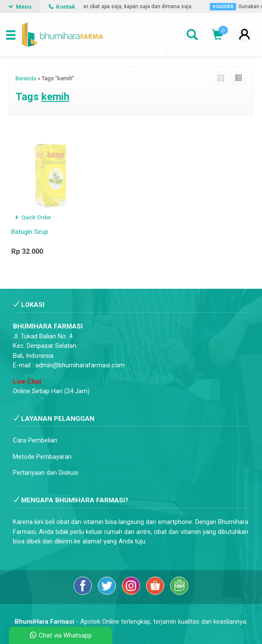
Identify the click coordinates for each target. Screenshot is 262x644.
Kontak (62, 6)
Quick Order (33, 217)
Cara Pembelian (35, 440)
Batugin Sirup (30, 232)
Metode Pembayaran (42, 457)
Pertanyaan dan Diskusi (46, 473)
